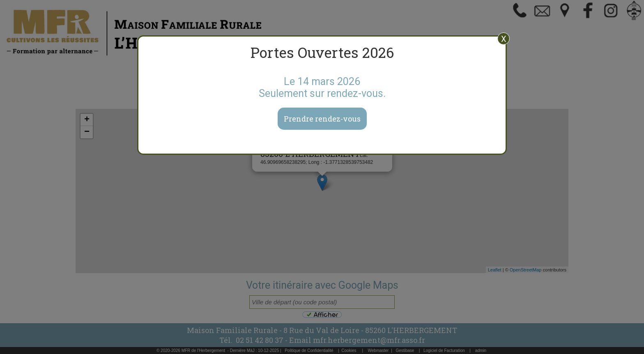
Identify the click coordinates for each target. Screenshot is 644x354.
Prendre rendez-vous (322, 119)
